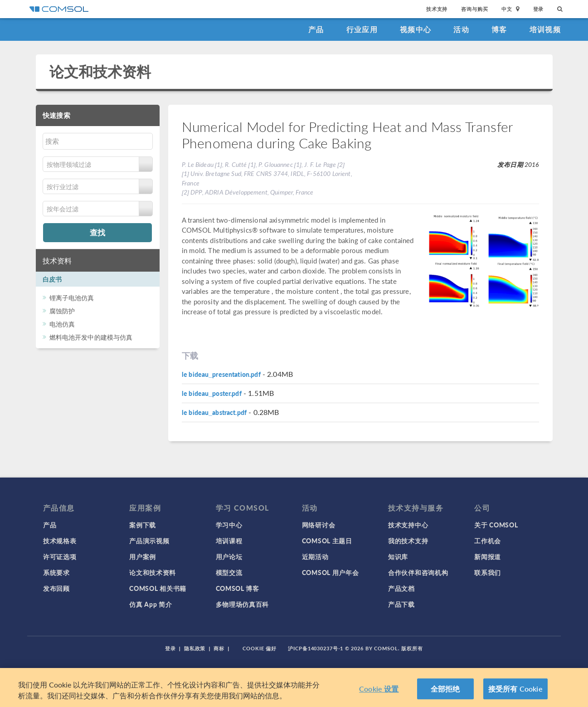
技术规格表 (60, 541)
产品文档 (401, 588)
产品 (316, 29)
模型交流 (229, 572)
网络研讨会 (319, 525)
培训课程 (229, 541)
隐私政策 (195, 648)
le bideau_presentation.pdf (221, 374)
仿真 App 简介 (151, 604)
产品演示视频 (149, 541)
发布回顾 (56, 588)
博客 (499, 29)
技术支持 (437, 9)
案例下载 (143, 525)
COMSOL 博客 (238, 588)
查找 (97, 232)
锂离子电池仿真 (72, 297)
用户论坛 (229, 556)
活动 (461, 29)
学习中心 (229, 525)
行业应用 (362, 29)
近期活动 (315, 556)
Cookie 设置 (379, 689)
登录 (539, 9)
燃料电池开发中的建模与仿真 (91, 337)
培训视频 (545, 29)
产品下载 (401, 604)
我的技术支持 (408, 541)
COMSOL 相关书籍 (158, 588)
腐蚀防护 (62, 311)
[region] (294, 687)
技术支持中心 (408, 525)
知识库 (398, 556)
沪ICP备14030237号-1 (316, 648)
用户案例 (143, 556)
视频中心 (415, 29)
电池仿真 (62, 324)
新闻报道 (488, 556)
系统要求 (56, 572)
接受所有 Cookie (515, 689)
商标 (219, 648)
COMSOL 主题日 (327, 541)
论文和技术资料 (100, 71)
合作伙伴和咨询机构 (418, 572)
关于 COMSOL (496, 525)
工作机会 (488, 541)
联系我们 (488, 572)
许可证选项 (60, 556)
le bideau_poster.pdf (212, 393)
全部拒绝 (445, 689)
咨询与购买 (474, 9)
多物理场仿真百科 (243, 604)
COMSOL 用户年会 (330, 572)
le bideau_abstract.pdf (214, 412)
